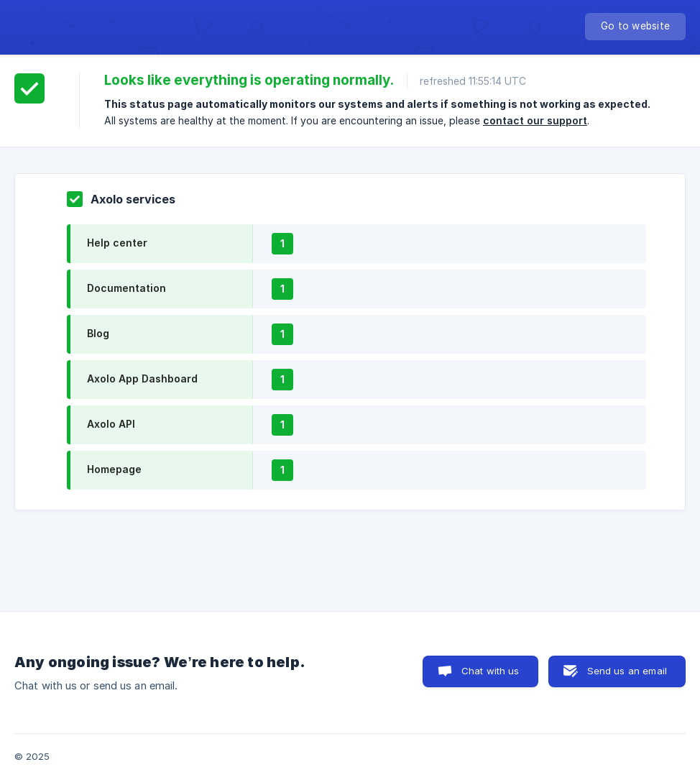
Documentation (126, 288)
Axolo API (111, 424)
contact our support (535, 120)
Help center (117, 243)
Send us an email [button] (627, 671)
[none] (635, 27)
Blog (98, 333)
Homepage (114, 469)
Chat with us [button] (491, 671)
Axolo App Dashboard (142, 378)
